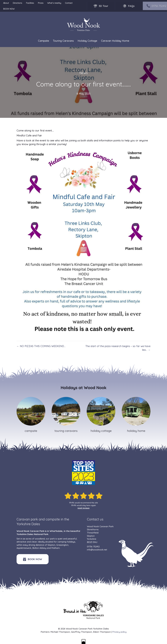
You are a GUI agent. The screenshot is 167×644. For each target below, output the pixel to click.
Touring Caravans (63, 41)
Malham (56, 548)
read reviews (83, 508)
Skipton (51, 545)
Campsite (43, 41)
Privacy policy (119, 632)
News (84, 73)
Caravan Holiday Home (115, 41)
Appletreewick (24, 548)
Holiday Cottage (87, 41)
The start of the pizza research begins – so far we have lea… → (118, 348)
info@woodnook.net (97, 550)
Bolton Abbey (39, 548)
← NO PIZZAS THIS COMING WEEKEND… (41, 346)
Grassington (62, 545)
